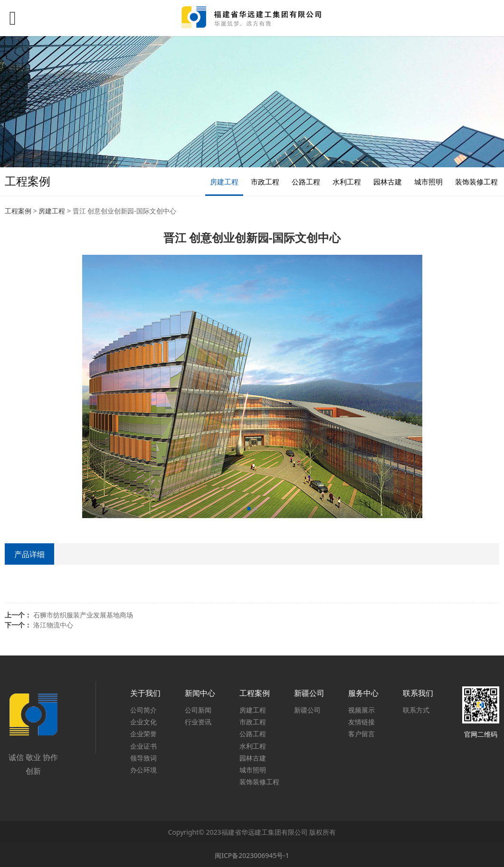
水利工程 (347, 182)
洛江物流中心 (53, 625)
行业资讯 (198, 722)
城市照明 (428, 182)
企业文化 (143, 722)
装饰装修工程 (476, 182)
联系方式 (416, 710)
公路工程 (306, 182)
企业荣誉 (143, 734)
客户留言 (361, 734)
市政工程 (265, 182)
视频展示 (361, 710)
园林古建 (388, 182)
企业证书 (143, 746)
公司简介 (143, 710)
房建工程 (224, 182)
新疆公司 (307, 710)
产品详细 (29, 554)
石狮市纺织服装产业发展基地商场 (83, 615)
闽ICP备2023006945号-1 (252, 855)
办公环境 (143, 770)
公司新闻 (198, 710)
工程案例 (18, 211)
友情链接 (361, 722)
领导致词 (143, 758)
